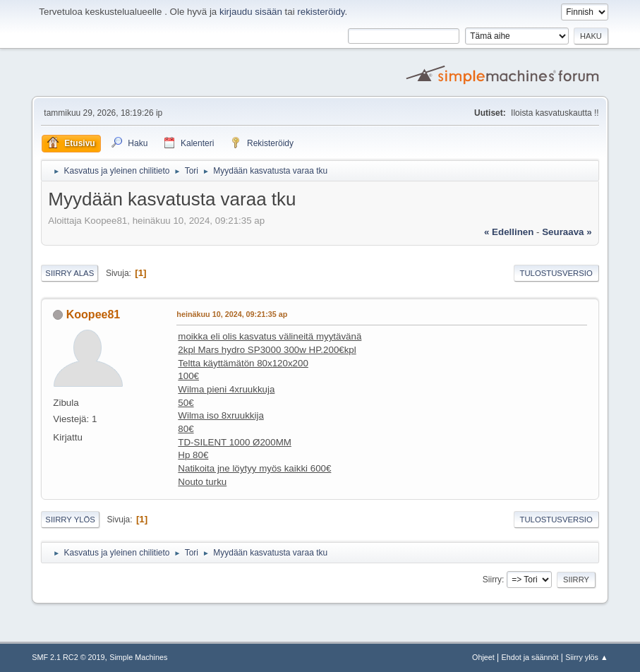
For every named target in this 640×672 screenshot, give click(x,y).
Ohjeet (483, 657)
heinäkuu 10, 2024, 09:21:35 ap (232, 314)
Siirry (492, 580)
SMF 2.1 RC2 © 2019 (68, 657)
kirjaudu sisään (251, 12)
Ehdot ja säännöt (530, 657)
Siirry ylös (70, 520)
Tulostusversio (556, 273)
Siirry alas (70, 273)
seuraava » (567, 232)
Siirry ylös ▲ (586, 657)
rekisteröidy (321, 12)
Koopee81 (93, 314)
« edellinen (509, 232)
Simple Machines (138, 657)
